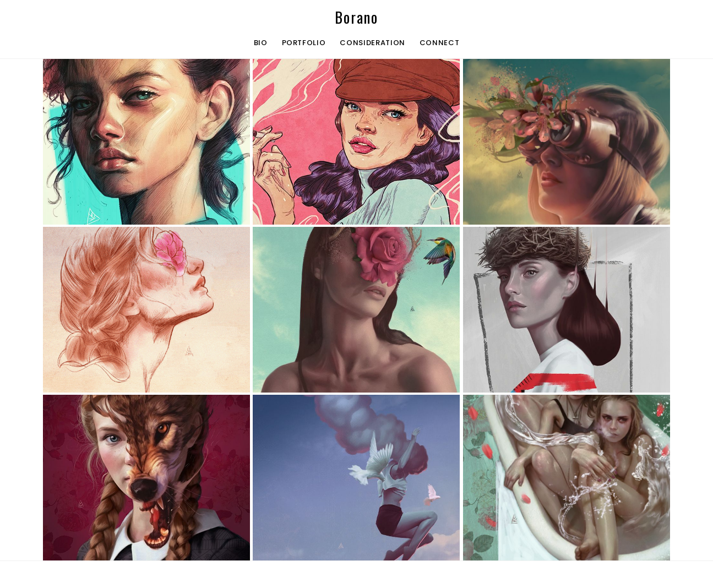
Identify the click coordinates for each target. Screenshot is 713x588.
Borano (357, 17)
